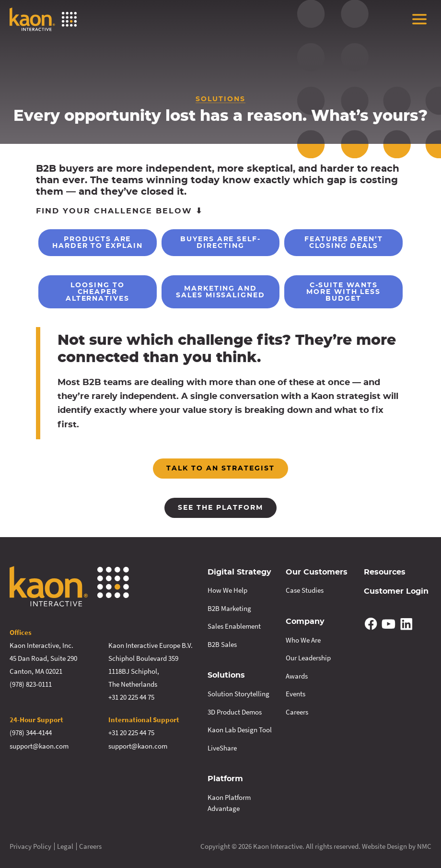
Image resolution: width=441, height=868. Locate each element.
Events (296, 693)
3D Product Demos (235, 711)
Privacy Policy (30, 845)
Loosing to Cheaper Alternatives (97, 292)
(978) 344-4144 (31, 733)
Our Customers (317, 572)
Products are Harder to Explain (97, 243)
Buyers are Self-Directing (221, 243)
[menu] (419, 19)
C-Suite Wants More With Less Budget (344, 292)
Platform (225, 778)
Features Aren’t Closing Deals (343, 243)
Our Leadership (308, 657)
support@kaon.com (39, 745)
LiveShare (222, 747)
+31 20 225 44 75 (131, 697)
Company (305, 621)
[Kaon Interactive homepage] (43, 19)
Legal (65, 845)
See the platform (220, 508)
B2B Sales (222, 644)
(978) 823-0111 (31, 684)
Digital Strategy (239, 572)
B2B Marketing (229, 608)
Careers (297, 711)
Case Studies (305, 590)
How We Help (227, 590)
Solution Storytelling (238, 693)
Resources (385, 572)
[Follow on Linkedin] (406, 623)
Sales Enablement (234, 626)
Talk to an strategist (220, 469)
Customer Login (396, 591)
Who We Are (303, 639)
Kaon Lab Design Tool (240, 729)
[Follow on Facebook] (371, 623)
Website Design (384, 845)
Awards (297, 675)
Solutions (226, 675)
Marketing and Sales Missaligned (220, 292)
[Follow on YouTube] (389, 623)
